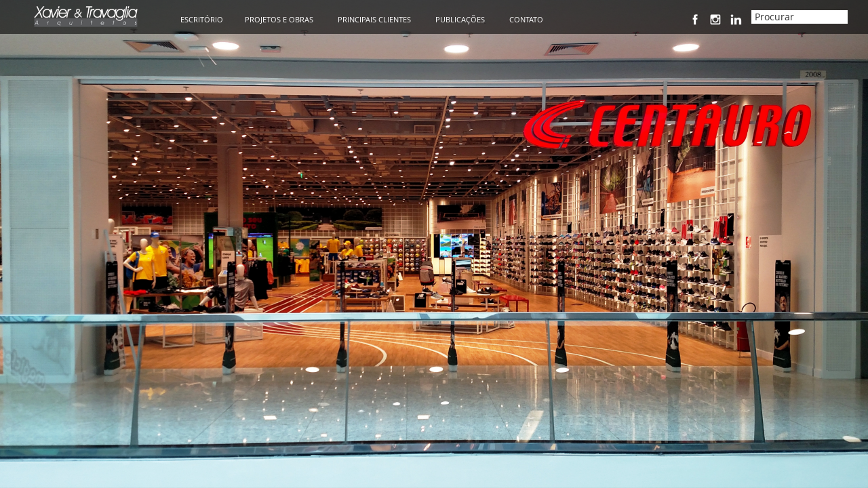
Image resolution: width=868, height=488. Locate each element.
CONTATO (526, 19)
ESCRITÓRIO (202, 19)
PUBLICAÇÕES (460, 19)
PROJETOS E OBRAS (279, 19)
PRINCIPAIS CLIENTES (374, 19)
